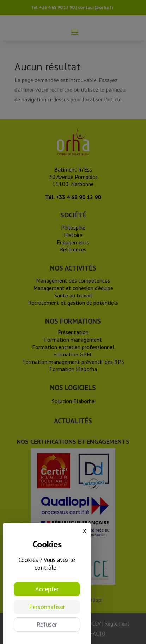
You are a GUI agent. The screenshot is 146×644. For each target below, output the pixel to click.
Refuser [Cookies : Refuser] (47, 624)
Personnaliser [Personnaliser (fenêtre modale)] (47, 607)
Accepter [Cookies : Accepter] (47, 589)
